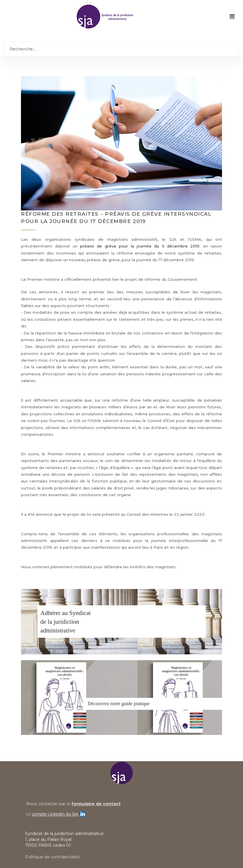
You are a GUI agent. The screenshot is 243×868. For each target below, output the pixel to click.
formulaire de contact (96, 804)
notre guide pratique (130, 704)
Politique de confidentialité (52, 857)
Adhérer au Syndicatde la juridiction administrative (66, 622)
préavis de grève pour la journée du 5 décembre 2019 (140, 246)
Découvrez (99, 704)
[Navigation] (232, 16)
